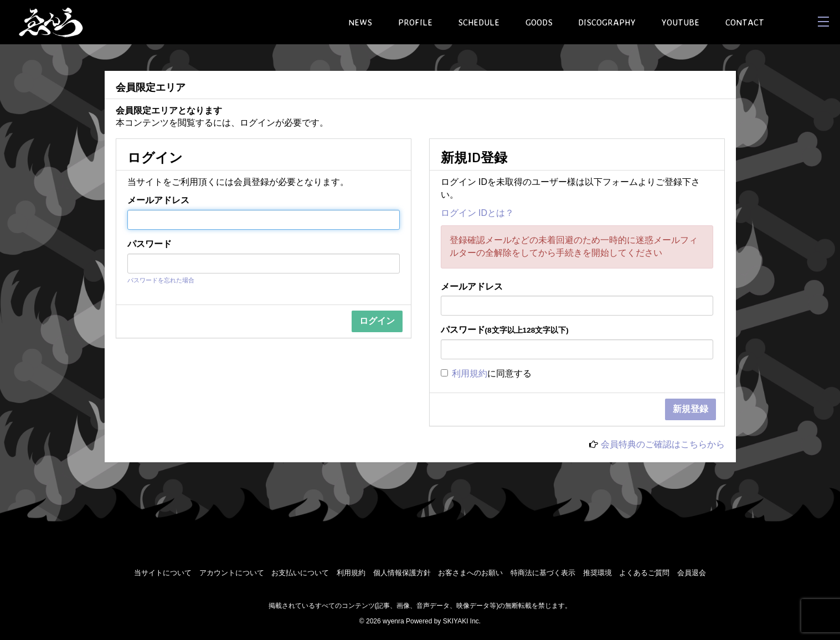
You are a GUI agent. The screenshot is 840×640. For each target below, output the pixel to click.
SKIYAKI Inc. (462, 621)
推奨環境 (597, 573)
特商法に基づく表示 (543, 573)
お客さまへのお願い (470, 573)
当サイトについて (163, 573)
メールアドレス (158, 200)
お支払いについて (300, 573)
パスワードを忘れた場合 (161, 280)
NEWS (360, 22)
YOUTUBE (680, 22)
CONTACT (745, 22)
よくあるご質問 (644, 573)
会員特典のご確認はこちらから (663, 444)
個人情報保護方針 (402, 573)
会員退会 (692, 573)
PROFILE (415, 22)
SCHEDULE (479, 22)
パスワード (150, 244)
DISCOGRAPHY (607, 22)
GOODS (539, 22)
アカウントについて (232, 573)
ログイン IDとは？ (477, 213)
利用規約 (470, 373)
